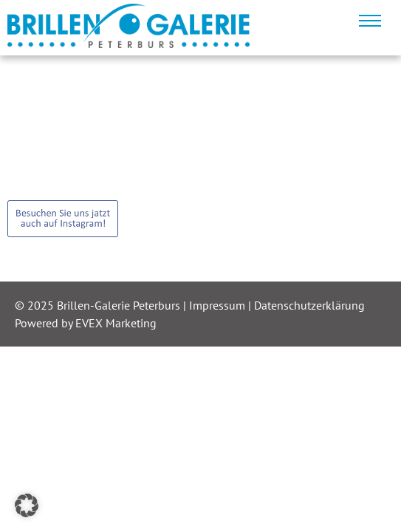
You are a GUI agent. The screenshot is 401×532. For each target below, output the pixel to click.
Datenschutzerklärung (309, 305)
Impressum (219, 305)
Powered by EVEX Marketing (86, 323)
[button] (27, 505)
